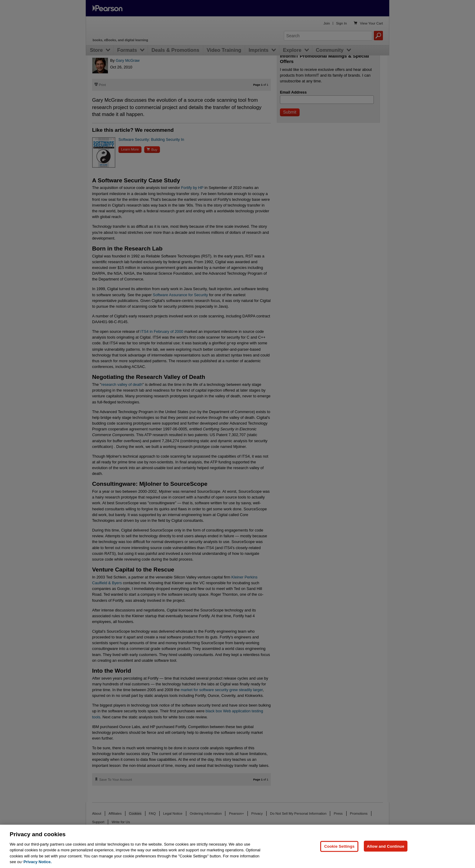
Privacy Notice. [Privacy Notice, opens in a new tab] (37, 862)
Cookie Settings (339, 846)
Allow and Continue (386, 846)
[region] (237, 846)
